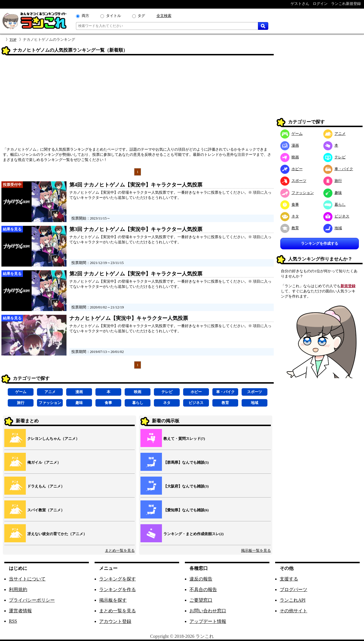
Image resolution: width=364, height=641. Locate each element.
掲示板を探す (113, 600)
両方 (85, 16)
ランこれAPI (293, 600)
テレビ (167, 392)
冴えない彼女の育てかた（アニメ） (57, 534)
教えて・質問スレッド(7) (184, 439)
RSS (13, 621)
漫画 (79, 392)
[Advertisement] (138, 103)
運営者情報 (20, 611)
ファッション (50, 403)
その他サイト (293, 611)
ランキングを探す (118, 579)
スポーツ (255, 392)
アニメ (50, 392)
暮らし (138, 403)
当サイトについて (27, 579)
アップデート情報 (208, 621)
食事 (108, 403)
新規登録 (348, 286)
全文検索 (164, 16)
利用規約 (18, 589)
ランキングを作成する (320, 243)
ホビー (196, 392)
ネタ (167, 403)
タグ (141, 16)
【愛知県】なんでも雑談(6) (186, 510)
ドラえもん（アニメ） (46, 486)
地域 (255, 403)
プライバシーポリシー (32, 600)
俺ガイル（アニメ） (44, 462)
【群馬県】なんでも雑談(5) (186, 462)
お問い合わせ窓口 (208, 611)
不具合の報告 (203, 589)
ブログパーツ (293, 589)
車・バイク (225, 392)
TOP (13, 39)
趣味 (79, 403)
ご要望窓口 (201, 600)
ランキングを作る (118, 589)
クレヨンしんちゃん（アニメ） (53, 439)
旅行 (21, 403)
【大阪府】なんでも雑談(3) (186, 486)
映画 (138, 392)
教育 (225, 403)
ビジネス (196, 403)
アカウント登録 (115, 621)
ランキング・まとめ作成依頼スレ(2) (193, 534)
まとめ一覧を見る (120, 550)
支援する (289, 579)
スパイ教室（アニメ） (46, 510)
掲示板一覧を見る (256, 550)
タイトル (113, 16)
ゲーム (21, 392)
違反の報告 (201, 579)
